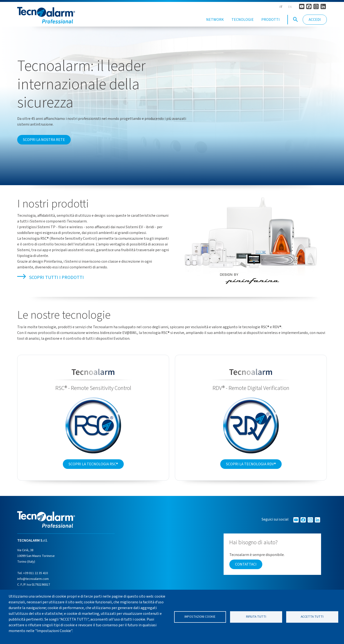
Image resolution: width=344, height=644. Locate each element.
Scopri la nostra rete (44, 146)
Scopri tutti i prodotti (51, 284)
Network (215, 20)
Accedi (315, 20)
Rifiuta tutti (256, 617)
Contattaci (246, 571)
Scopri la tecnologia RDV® (251, 471)
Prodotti (271, 20)
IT (281, 7)
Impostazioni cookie (200, 617)
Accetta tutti (312, 617)
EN (290, 7)
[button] (296, 20)
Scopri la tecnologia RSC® (93, 471)
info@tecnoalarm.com (33, 585)
